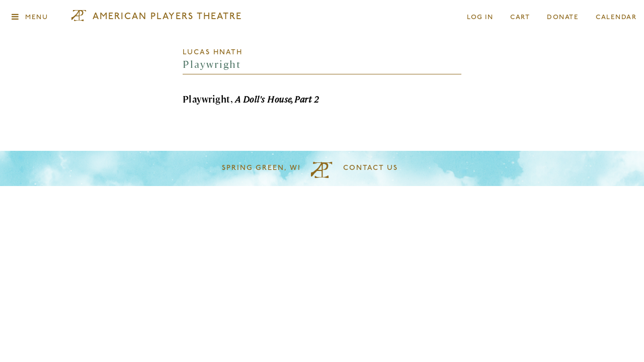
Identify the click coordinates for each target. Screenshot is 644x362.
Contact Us (371, 168)
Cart (520, 17)
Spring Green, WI (261, 168)
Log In (480, 17)
